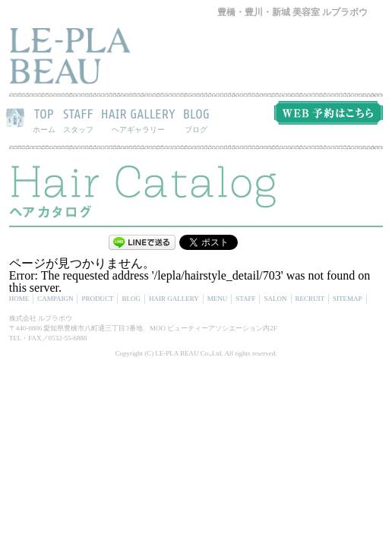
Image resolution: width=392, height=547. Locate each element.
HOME (19, 299)
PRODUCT (97, 299)
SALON (275, 299)
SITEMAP (348, 299)
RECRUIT (310, 299)
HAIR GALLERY (138, 120)
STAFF (78, 120)
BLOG (196, 120)
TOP (44, 120)
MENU (218, 299)
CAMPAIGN (55, 299)
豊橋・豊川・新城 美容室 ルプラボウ (292, 12)
